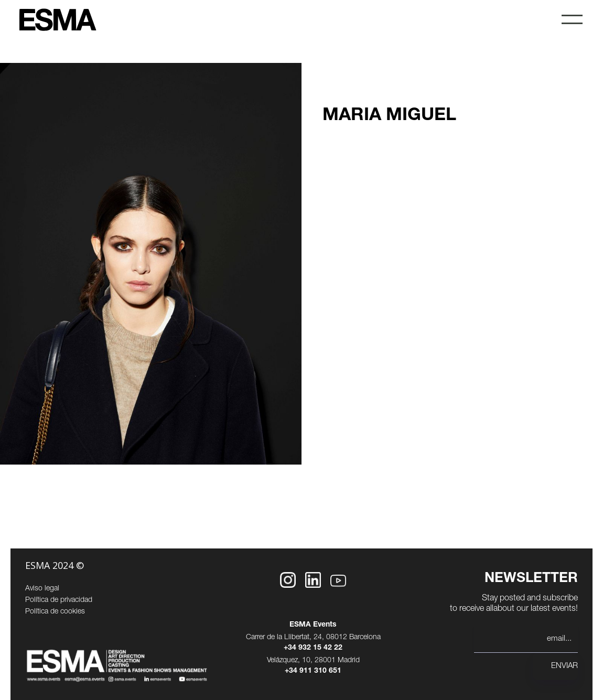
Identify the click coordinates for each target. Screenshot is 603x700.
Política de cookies (55, 612)
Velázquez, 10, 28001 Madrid (313, 661)
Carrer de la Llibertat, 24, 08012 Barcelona (313, 638)
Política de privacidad (59, 600)
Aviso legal (42, 589)
